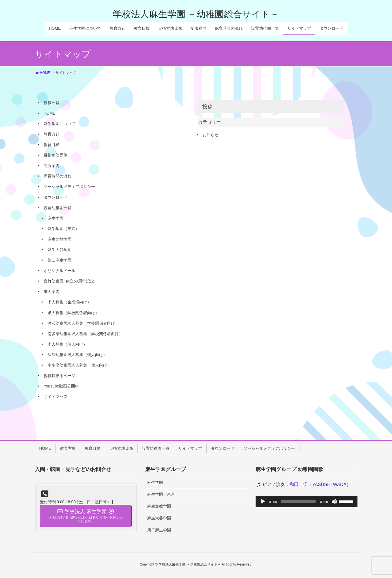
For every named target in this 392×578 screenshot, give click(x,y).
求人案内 (52, 292)
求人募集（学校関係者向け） (73, 313)
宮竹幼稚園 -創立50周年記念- (69, 281)
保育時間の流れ (57, 176)
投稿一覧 (52, 103)
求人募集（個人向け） (67, 344)
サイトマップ (55, 397)
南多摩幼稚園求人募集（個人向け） (79, 365)
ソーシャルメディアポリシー (69, 187)
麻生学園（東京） (63, 229)
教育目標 (52, 145)
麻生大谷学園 (59, 250)
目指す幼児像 (55, 155)
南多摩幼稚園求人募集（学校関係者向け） (85, 334)
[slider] (298, 502)
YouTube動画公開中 (61, 386)
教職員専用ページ (59, 376)
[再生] (263, 502)
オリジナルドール (59, 271)
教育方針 (52, 134)
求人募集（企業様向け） (69, 302)
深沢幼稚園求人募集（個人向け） (77, 355)
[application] (307, 502)
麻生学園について (59, 124)
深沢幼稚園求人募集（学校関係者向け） (83, 323)
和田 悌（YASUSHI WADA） (320, 484)
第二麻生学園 (59, 260)
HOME (50, 113)
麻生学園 (55, 218)
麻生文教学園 (59, 239)
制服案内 (52, 166)
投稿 (207, 107)
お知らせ (211, 135)
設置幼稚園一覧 (57, 208)
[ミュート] (334, 502)
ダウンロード (55, 197)
